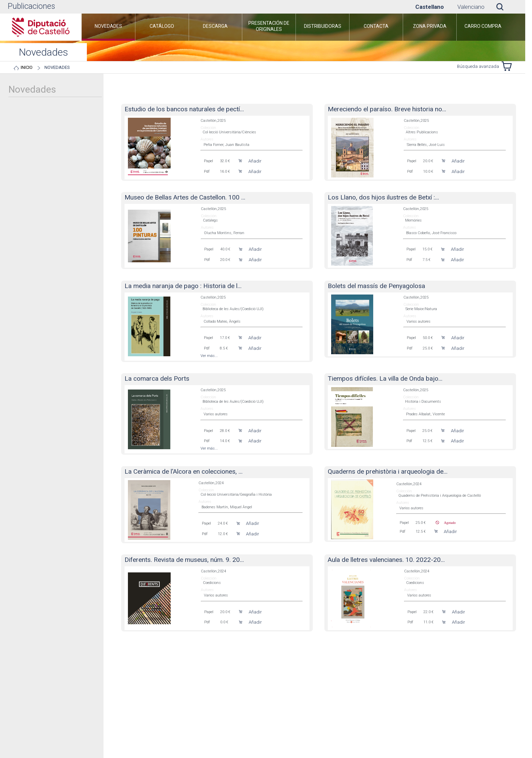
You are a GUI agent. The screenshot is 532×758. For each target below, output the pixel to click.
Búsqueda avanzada (478, 66)
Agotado (447, 523)
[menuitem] (108, 27)
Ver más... (209, 356)
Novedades (57, 67)
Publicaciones (31, 6)
